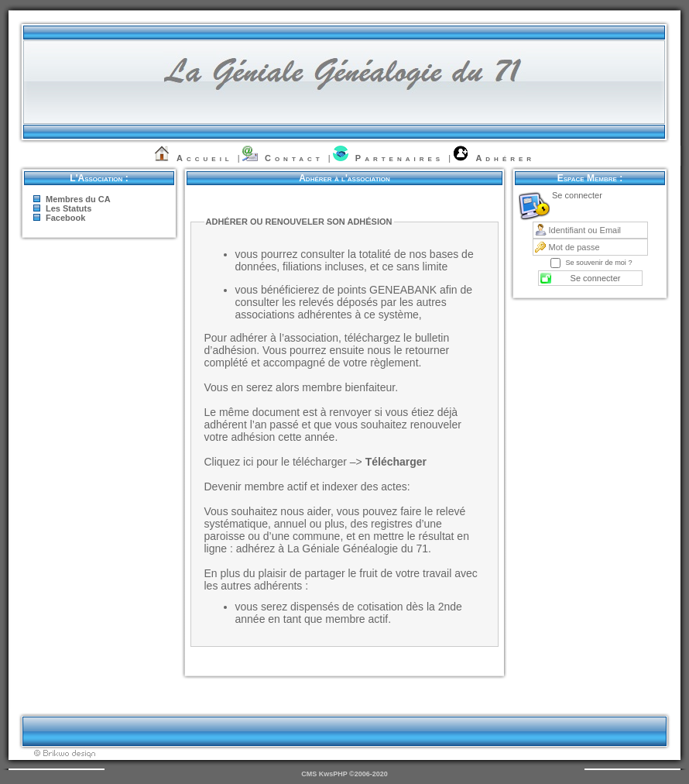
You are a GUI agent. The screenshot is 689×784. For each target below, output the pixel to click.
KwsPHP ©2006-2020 (353, 774)
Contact (294, 158)
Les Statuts (69, 208)
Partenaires (399, 158)
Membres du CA (78, 199)
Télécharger (396, 462)
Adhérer (505, 158)
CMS (309, 774)
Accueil (205, 158)
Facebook (65, 218)
